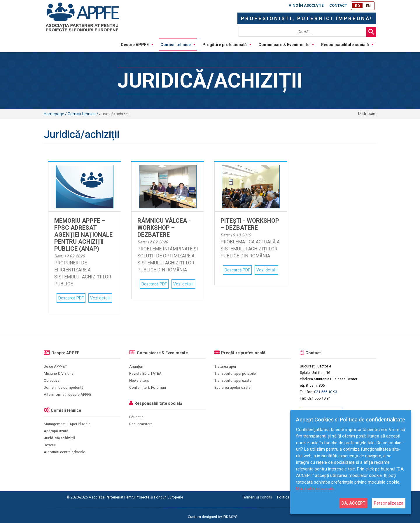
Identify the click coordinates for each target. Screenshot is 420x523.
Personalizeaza (389, 503)
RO (357, 6)
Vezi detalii (100, 298)
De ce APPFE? (55, 366)
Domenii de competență (64, 387)
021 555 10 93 (326, 392)
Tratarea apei (225, 366)
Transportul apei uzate (233, 380)
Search (371, 32)
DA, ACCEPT (353, 503)
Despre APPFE (137, 45)
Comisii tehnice (178, 45)
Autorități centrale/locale (64, 452)
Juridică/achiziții (59, 438)
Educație (136, 417)
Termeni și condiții (257, 497)
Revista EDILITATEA (145, 373)
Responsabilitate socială (347, 45)
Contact (338, 5)
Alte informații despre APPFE (68, 394)
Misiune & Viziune (59, 373)
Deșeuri (50, 445)
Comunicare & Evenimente (286, 45)
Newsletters (139, 380)
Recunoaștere (141, 424)
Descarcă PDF (71, 298)
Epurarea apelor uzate (232, 387)
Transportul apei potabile (235, 373)
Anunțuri (136, 366)
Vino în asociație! (307, 5)
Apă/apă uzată (56, 431)
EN (368, 6)
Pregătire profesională (227, 45)
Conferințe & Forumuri (148, 387)
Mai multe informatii (315, 489)
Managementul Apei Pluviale (67, 424)
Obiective (52, 380)
